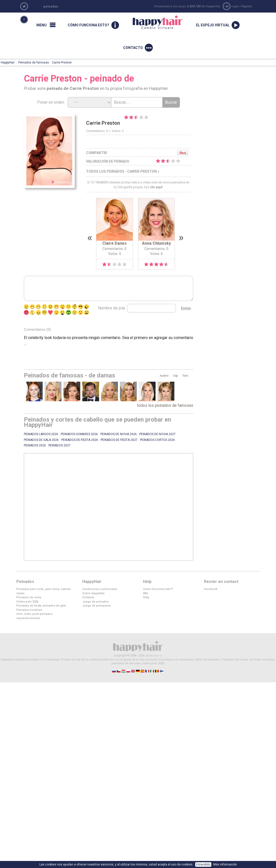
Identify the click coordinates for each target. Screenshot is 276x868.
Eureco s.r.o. (154, 656)
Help (146, 597)
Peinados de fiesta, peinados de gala (41, 606)
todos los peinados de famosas (165, 405)
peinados (51, 6)
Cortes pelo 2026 (27, 602)
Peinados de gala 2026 (41, 440)
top (176, 376)
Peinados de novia (29, 597)
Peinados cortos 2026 (157, 440)
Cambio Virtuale (158, 22)
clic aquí (156, 187)
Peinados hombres (29, 610)
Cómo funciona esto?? (158, 589)
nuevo (164, 376)
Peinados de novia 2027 (157, 434)
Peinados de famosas (34, 62)
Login (235, 6)
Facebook (211, 589)
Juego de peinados (95, 602)
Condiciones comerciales (100, 589)
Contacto (88, 597)
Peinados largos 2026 (41, 434)
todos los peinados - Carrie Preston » (123, 171)
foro (185, 376)
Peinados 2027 (59, 445)
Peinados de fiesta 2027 (119, 440)
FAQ (146, 593)
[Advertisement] (105, 507)
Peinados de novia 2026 (119, 434)
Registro (247, 6)
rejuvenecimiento (28, 618)
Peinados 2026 (35, 445)
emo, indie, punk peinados (34, 614)
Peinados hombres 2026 (79, 434)
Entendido (203, 864)
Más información (225, 864)
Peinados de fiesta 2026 (80, 440)
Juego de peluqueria (96, 606)
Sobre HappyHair (93, 593)
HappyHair (8, 62)
